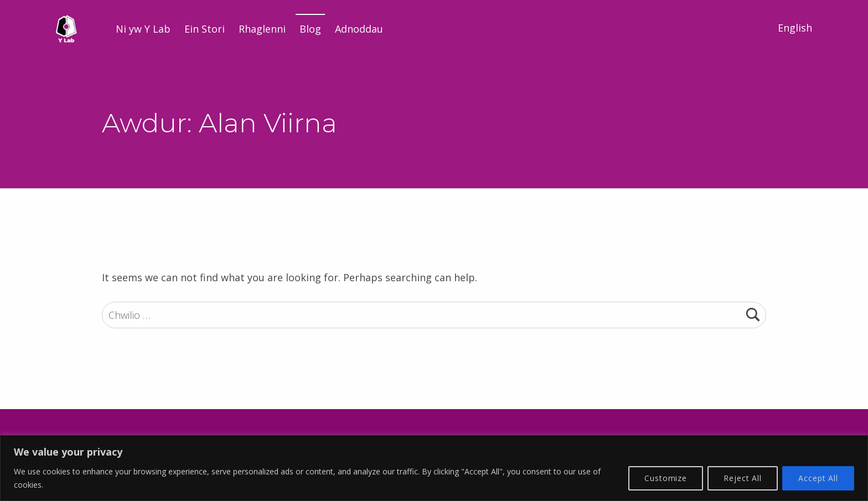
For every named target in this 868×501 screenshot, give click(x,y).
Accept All (818, 478)
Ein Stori (205, 29)
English (795, 28)
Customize (666, 478)
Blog (310, 29)
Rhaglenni (262, 29)
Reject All (743, 478)
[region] (434, 468)
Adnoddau (359, 29)
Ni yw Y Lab (143, 29)
